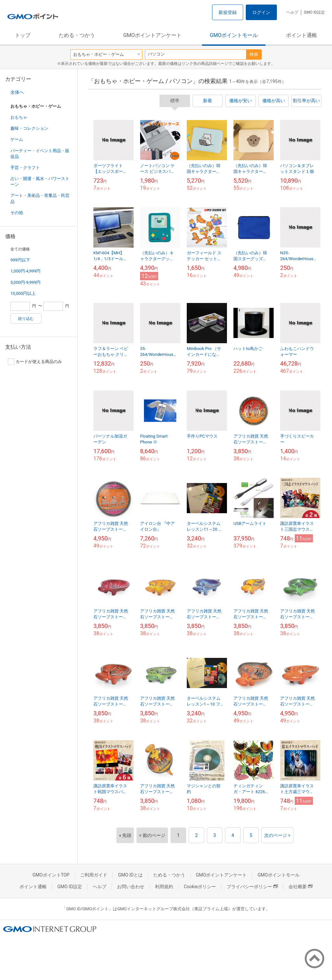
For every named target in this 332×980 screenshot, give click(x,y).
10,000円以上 (23, 293)
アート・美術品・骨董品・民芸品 (40, 198)
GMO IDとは (130, 875)
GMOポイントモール (234, 35)
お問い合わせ (131, 887)
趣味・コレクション (29, 128)
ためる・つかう (77, 35)
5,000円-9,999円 (25, 282)
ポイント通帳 (302, 35)
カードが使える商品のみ (35, 362)
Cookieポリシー (200, 887)
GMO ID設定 (314, 12)
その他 (17, 213)
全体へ (17, 92)
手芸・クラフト (25, 168)
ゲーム (17, 139)
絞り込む (26, 319)
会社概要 (301, 887)
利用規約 (164, 887)
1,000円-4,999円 (25, 271)
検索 (254, 54)
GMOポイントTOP (51, 875)
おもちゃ (19, 117)
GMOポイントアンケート (152, 35)
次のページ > (277, 835)
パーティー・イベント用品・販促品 (40, 154)
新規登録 (228, 12)
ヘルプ (292, 12)
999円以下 (20, 260)
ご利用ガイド (94, 875)
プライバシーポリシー (252, 887)
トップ (23, 35)
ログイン (261, 12)
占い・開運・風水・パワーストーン (40, 181)
